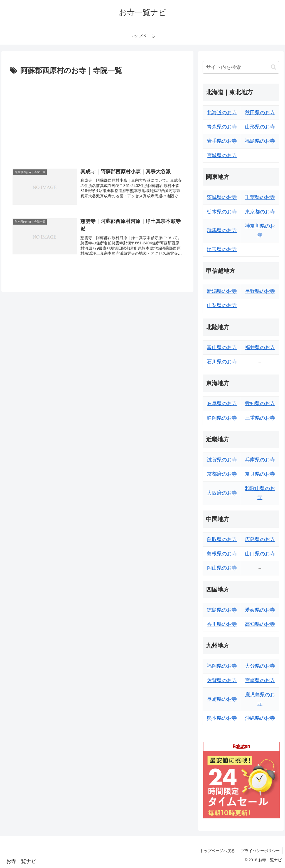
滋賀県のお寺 (222, 460)
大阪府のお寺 (222, 493)
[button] (273, 67)
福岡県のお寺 (222, 666)
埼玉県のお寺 (222, 249)
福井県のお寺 (260, 347)
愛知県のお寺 (260, 403)
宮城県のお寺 (222, 155)
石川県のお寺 (222, 362)
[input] (241, 67)
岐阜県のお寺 (222, 403)
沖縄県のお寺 (260, 718)
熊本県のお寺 (222, 718)
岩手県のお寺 (222, 141)
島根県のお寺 (222, 554)
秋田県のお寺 (260, 113)
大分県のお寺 (260, 666)
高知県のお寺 (260, 624)
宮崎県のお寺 (260, 680)
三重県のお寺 (260, 418)
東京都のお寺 (260, 212)
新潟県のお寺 (222, 291)
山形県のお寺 (260, 127)
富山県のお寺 (222, 347)
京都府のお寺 (222, 474)
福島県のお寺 (260, 141)
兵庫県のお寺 (260, 460)
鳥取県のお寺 (222, 539)
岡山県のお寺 (222, 568)
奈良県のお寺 (260, 474)
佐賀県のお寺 (222, 680)
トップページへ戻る (217, 851)
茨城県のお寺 (222, 197)
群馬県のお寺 (222, 230)
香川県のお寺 (222, 624)
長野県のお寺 (260, 291)
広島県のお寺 (260, 539)
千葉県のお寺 (260, 197)
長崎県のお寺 (222, 699)
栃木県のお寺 (222, 212)
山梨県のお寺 (222, 305)
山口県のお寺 (260, 554)
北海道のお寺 (222, 113)
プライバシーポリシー (260, 851)
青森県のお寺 (222, 127)
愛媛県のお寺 (260, 610)
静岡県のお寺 (222, 418)
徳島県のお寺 (222, 610)
